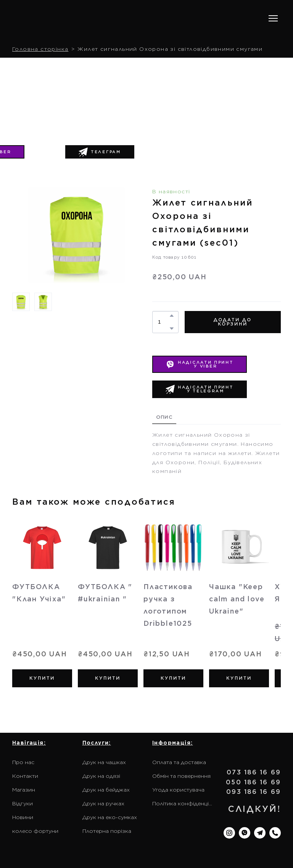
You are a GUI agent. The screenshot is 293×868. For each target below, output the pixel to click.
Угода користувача (178, 790)
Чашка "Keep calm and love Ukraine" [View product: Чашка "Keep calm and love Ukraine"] (237, 599)
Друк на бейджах (106, 790)
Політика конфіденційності (184, 803)
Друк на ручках (103, 803)
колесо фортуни (35, 831)
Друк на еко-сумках (110, 817)
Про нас (23, 762)
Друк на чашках (104, 762)
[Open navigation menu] (273, 18)
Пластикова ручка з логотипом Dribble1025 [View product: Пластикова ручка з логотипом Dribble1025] (168, 605)
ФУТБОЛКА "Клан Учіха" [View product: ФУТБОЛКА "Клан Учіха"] (39, 593)
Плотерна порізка (107, 831)
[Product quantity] (163, 322)
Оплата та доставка (179, 762)
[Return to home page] (61, 19)
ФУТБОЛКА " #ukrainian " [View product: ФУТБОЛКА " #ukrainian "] (105, 593)
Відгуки (23, 803)
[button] (100, 152)
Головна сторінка (40, 49)
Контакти (25, 776)
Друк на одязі (101, 776)
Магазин (24, 790)
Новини (23, 817)
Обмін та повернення (181, 776)
